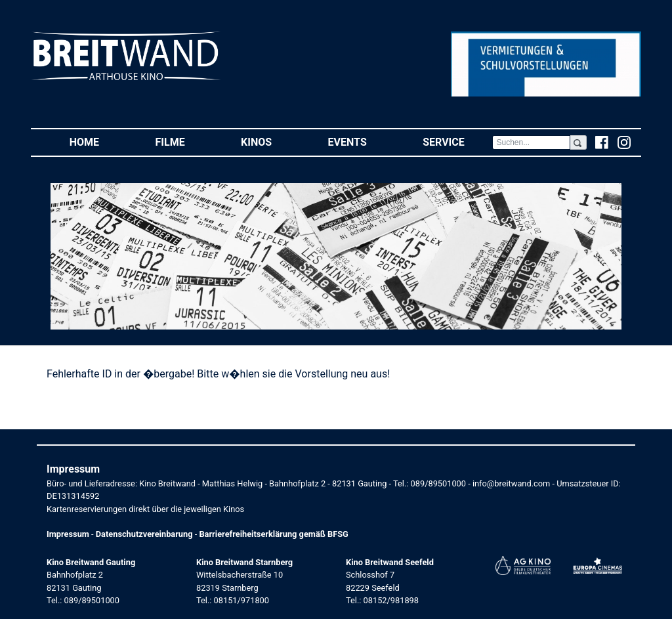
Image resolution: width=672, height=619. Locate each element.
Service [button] (457, 141)
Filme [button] (184, 141)
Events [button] (362, 141)
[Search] (531, 142)
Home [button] (98, 141)
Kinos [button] (270, 141)
